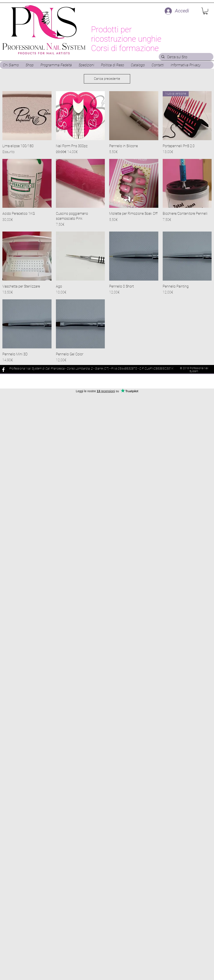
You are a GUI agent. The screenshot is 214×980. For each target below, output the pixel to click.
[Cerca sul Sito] (186, 57)
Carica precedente (107, 79)
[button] (205, 11)
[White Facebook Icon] (3, 370)
